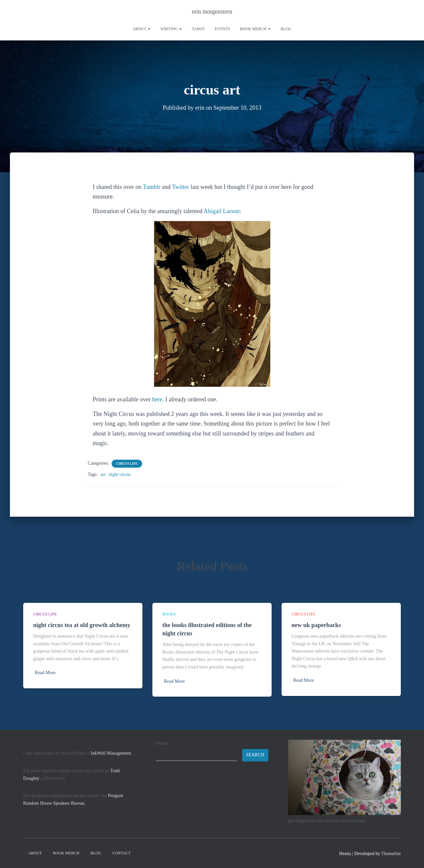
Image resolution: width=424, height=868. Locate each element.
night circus (120, 474)
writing (171, 29)
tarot (198, 29)
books (169, 614)
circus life (127, 463)
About (141, 29)
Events (222, 29)
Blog (286, 29)
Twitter (181, 187)
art (103, 474)
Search (162, 743)
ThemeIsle (391, 854)
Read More (45, 673)
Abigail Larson (221, 211)
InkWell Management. (111, 753)
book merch (255, 29)
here (157, 399)
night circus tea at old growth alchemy (82, 625)
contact (122, 853)
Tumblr (152, 187)
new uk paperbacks (316, 625)
